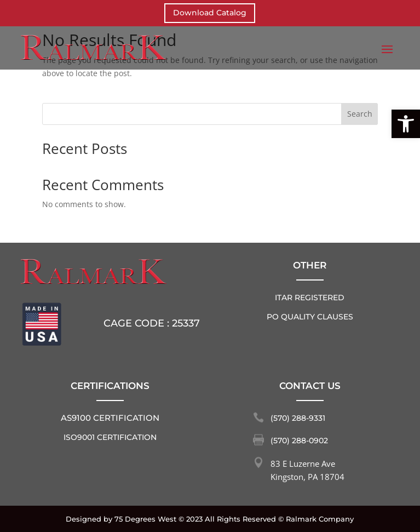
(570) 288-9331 (298, 418)
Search (360, 114)
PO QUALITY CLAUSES (310, 317)
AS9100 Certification (110, 418)
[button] (406, 124)
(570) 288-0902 (299, 441)
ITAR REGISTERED (310, 298)
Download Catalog (210, 13)
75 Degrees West (145, 519)
